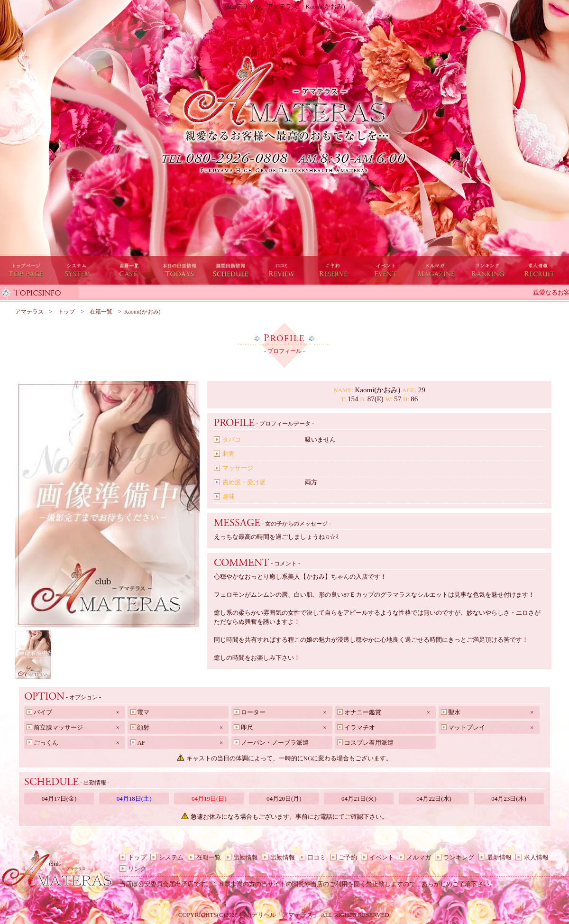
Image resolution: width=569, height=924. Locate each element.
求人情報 (536, 857)
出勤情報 (246, 857)
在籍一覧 (209, 857)
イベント (382, 857)
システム (171, 857)
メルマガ (419, 857)
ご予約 (348, 857)
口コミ (317, 857)
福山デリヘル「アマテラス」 (279, 915)
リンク (137, 869)
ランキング (459, 857)
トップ (137, 857)
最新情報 (499, 857)
